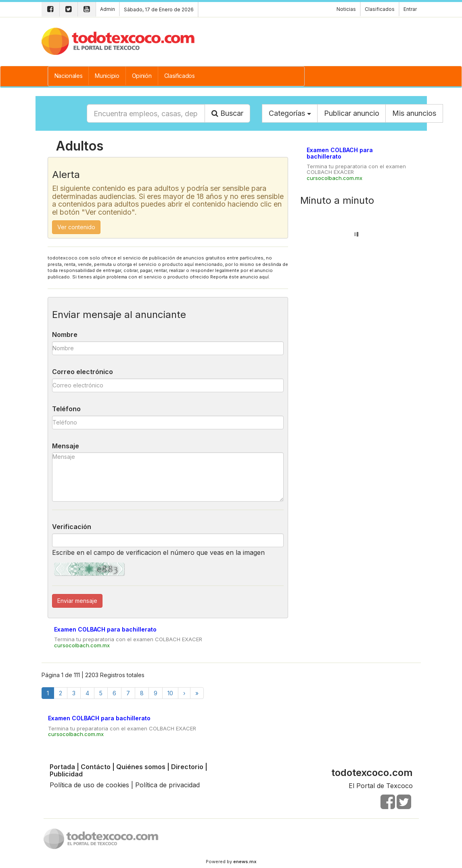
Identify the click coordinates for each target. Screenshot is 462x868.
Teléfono (66, 409)
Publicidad (66, 774)
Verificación (72, 527)
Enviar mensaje (77, 601)
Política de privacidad (167, 785)
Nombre (65, 335)
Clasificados (180, 76)
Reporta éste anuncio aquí (239, 277)
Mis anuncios (414, 113)
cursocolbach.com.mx (82, 645)
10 (170, 693)
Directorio (187, 767)
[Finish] (197, 693)
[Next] (184, 693)
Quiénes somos (141, 767)
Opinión (142, 76)
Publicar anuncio (352, 113)
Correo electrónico (83, 372)
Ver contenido (76, 227)
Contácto (96, 767)
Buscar (227, 113)
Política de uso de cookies (89, 785)
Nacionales (69, 76)
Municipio (107, 76)
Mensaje (66, 446)
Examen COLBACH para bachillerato (105, 629)
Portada (62, 767)
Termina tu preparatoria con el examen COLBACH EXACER (128, 639)
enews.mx (245, 862)
